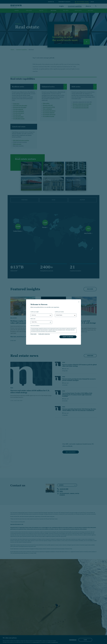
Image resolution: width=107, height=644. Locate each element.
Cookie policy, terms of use (44, 334)
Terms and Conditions (35, 326)
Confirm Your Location (59, 312)
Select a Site (33, 319)
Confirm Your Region (35, 312)
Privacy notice (33, 334)
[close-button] (79, 302)
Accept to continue (68, 337)
